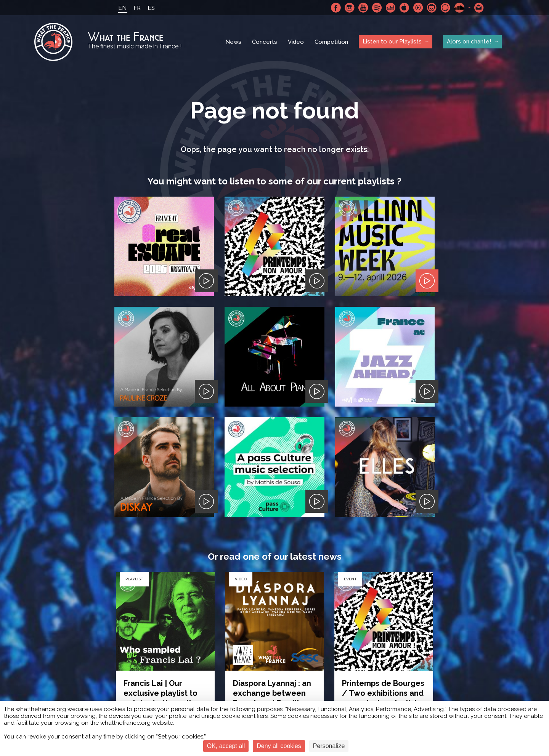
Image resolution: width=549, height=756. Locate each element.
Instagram (350, 8)
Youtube (363, 8)
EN (122, 8)
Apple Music (405, 8)
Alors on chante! (469, 42)
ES (151, 8)
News (233, 42)
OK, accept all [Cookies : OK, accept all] (226, 746)
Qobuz (446, 8)
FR (137, 8)
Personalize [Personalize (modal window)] (329, 746)
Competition (331, 42)
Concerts (265, 42)
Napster (432, 8)
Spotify (377, 8)
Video (296, 42)
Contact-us (479, 8)
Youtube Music (418, 8)
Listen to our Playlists (392, 42)
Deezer (391, 8)
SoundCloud (459, 8)
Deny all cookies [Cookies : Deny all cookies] (279, 746)
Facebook (336, 8)
